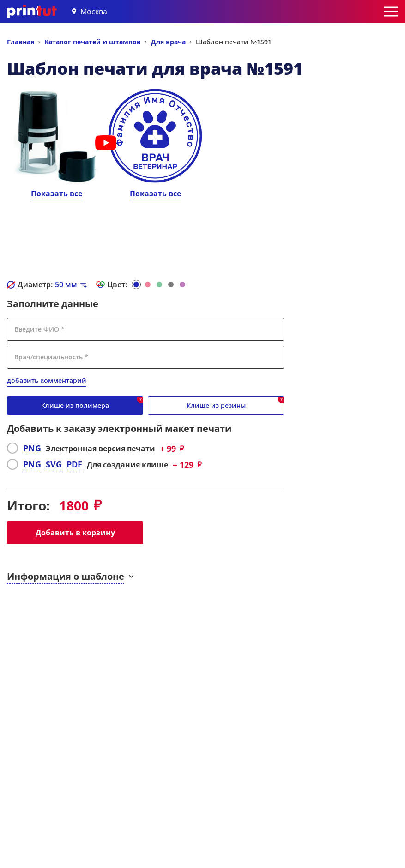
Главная (21, 42)
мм (66, 285)
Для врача (168, 42)
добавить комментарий (47, 380)
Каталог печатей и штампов (93, 42)
